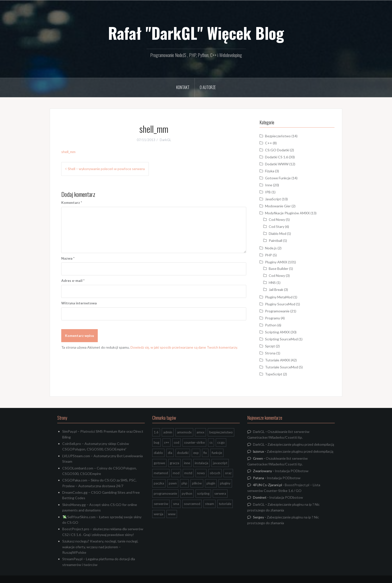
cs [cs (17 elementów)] (211, 442)
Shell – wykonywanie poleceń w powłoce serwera (106, 169)
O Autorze (208, 87)
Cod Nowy (277, 219)
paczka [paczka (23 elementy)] (159, 483)
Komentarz (72, 202)
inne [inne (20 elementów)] (187, 463)
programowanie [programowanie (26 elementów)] (165, 493)
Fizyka (270, 171)
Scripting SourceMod (281, 339)
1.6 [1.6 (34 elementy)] (156, 432)
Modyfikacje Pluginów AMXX (287, 213)
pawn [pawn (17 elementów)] (173, 483)
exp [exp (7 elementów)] (196, 453)
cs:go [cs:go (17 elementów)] (221, 442)
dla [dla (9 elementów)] (170, 453)
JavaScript (273, 199)
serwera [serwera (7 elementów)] (220, 493)
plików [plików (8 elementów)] (197, 483)
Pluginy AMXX (276, 262)
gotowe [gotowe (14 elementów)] (159, 463)
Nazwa (68, 258)
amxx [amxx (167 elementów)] (200, 432)
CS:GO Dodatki (277, 150)
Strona (270, 353)
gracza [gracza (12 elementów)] (174, 463)
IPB (268, 192)
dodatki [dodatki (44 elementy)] (183, 453)
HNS (272, 282)
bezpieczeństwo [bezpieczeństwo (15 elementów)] (221, 432)
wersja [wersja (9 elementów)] (158, 514)
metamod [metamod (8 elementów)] (161, 473)
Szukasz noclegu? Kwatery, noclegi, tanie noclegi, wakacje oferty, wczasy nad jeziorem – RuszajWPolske (100, 547)
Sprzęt (270, 346)
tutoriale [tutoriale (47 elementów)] (225, 504)
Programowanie (277, 311)
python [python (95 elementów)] (187, 493)
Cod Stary (276, 226)
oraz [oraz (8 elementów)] (228, 473)
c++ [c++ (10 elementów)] (166, 442)
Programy (272, 318)
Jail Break (276, 289)
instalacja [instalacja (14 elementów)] (201, 463)
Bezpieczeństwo (278, 136)
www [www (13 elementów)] (172, 514)
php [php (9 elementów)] (184, 483)
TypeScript (274, 374)
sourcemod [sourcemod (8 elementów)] (192, 504)
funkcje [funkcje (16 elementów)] (217, 453)
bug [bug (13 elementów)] (156, 442)
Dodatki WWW (277, 164)
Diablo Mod (277, 233)
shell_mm (68, 152)
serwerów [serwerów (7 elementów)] (161, 504)
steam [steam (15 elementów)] (209, 504)
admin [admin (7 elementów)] (168, 432)
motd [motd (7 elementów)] (188, 473)
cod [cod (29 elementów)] (176, 442)
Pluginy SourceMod (280, 304)
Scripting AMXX (277, 332)
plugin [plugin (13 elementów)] (211, 483)
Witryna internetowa (79, 303)
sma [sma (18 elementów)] (176, 504)
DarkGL (165, 140)
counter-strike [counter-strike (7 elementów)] (194, 442)
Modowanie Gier (278, 206)
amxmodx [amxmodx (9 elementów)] (184, 432)
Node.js (271, 248)
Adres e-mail (73, 280)
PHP (268, 255)
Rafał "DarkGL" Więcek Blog (196, 33)
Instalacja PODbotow (292, 471)
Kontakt (183, 87)
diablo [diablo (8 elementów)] (158, 453)
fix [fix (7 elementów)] (205, 453)
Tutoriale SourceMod (281, 367)
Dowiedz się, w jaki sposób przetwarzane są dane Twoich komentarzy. (184, 347)
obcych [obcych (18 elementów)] (215, 473)
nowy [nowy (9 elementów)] (201, 473)
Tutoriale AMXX (277, 360)
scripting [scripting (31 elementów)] (203, 493)
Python (271, 325)
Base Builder (278, 268)
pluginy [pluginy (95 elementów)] (225, 483)
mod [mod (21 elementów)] (176, 473)
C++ (268, 143)
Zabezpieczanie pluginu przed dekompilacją (301, 444)
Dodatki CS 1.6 (276, 157)
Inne (269, 185)
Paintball (275, 240)
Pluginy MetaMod (279, 297)
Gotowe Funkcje (278, 178)
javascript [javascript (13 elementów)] (220, 463)
